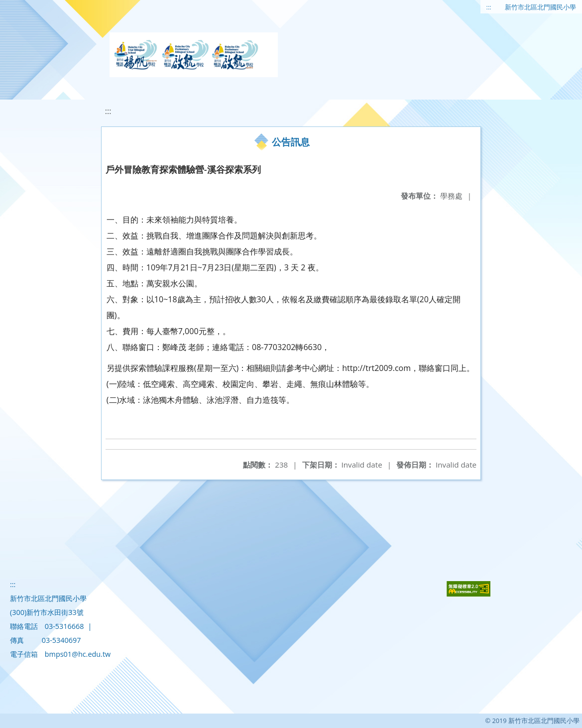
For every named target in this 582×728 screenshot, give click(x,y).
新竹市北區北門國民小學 (540, 7)
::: (489, 7)
